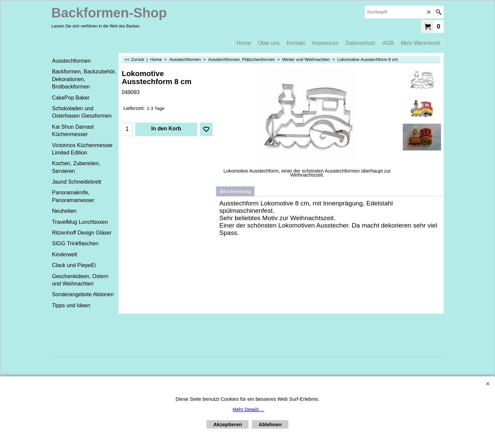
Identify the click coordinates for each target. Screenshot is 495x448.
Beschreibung (235, 191)
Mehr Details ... (248, 409)
